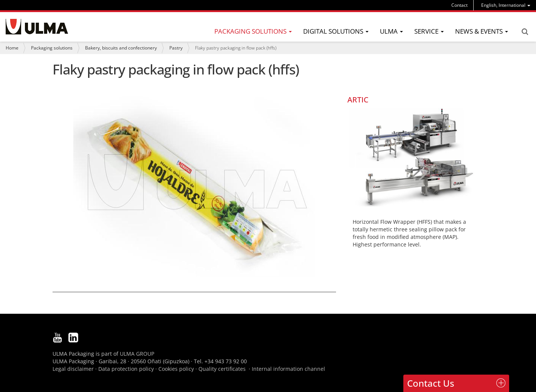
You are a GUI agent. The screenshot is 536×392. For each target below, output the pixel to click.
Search (525, 32)
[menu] (506, 5)
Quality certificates (222, 369)
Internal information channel (288, 369)
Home (12, 48)
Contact (459, 5)
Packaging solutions (52, 48)
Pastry (176, 48)
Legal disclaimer (73, 369)
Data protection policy (126, 369)
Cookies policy (176, 369)
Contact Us (431, 383)
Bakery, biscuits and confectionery (121, 48)
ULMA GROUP (137, 354)
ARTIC (358, 100)
